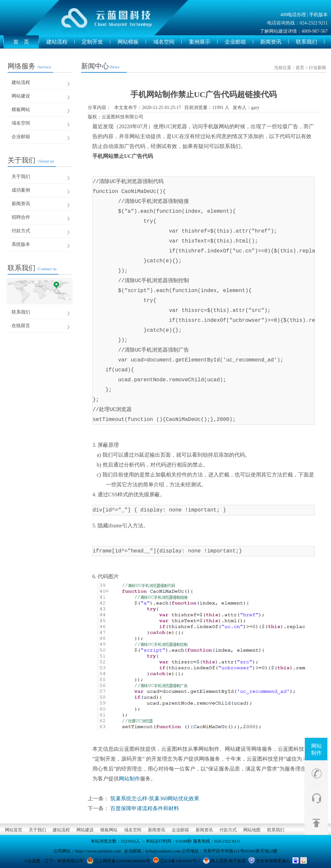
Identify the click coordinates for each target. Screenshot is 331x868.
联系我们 (310, 42)
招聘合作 (21, 217)
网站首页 (14, 830)
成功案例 (21, 190)
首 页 (26, 42)
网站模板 (132, 42)
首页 (300, 68)
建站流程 (61, 42)
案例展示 (203, 42)
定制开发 (96, 42)
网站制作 (316, 749)
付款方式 (21, 231)
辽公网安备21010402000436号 (122, 861)
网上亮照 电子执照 (228, 861)
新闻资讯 (274, 42)
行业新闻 (317, 68)
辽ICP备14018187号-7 (180, 861)
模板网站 (21, 110)
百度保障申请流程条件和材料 (145, 808)
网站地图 (252, 830)
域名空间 (167, 42)
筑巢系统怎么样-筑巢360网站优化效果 (155, 798)
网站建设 (21, 96)
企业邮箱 (239, 42)
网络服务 (29, 66)
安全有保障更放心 (273, 861)
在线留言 (21, 326)
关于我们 (31, 160)
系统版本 (21, 244)
